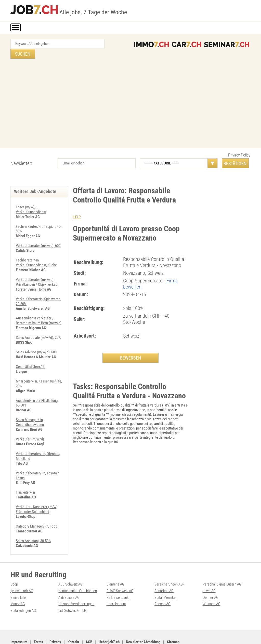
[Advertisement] (130, 95)
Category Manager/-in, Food (37, 510)
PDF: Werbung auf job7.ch (130, 634)
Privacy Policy (239, 145)
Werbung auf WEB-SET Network (92, 634)
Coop (14, 567)
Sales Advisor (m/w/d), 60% (37, 339)
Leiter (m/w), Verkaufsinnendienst (31, 199)
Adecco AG (162, 586)
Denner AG (211, 580)
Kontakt (73, 624)
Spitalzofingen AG (23, 593)
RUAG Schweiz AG (120, 574)
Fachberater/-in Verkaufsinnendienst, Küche (36, 252)
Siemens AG (115, 567)
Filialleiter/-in (25, 476)
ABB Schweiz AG (70, 567)
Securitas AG (164, 574)
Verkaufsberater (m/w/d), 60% (38, 235)
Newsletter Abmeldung (143, 624)
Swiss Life (18, 580)
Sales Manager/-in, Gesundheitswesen (30, 408)
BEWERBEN (130, 348)
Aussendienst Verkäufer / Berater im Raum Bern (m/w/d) (39, 308)
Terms (38, 624)
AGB (89, 624)
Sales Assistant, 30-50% (33, 524)
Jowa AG (209, 574)
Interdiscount (116, 586)
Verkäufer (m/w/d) (30, 424)
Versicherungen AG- (169, 567)
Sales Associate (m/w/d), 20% (38, 325)
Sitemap (173, 624)
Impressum (19, 624)
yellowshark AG (22, 574)
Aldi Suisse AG (69, 580)
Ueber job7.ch (109, 624)
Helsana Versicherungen (76, 586)
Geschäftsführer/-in (31, 353)
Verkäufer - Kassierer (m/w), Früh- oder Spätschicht (37, 493)
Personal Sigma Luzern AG (222, 567)
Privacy (55, 624)
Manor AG (18, 586)
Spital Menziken (166, 580)
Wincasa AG (212, 586)
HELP (77, 207)
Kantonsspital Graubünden (78, 574)
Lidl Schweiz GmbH (72, 593)
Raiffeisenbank (118, 580)
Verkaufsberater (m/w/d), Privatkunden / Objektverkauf (37, 270)
